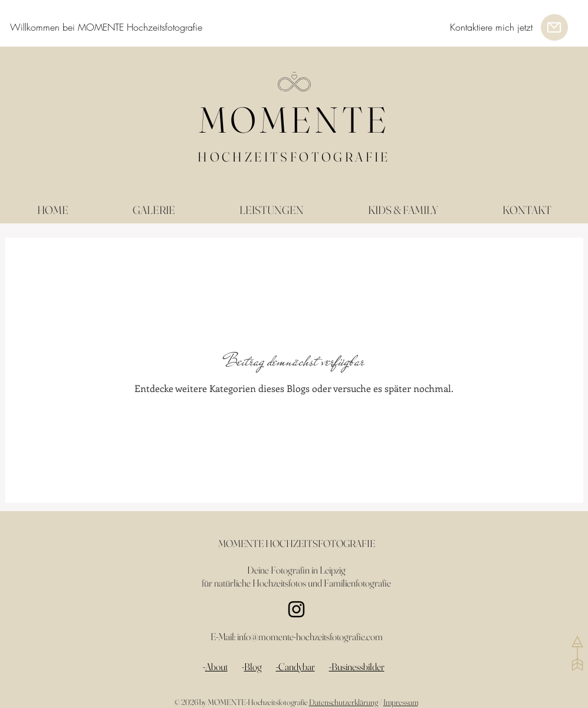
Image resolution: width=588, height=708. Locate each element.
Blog (253, 666)
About (216, 666)
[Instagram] (296, 609)
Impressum (401, 702)
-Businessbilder (357, 666)
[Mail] (554, 27)
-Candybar (295, 666)
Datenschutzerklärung (344, 702)
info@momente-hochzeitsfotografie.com (310, 636)
